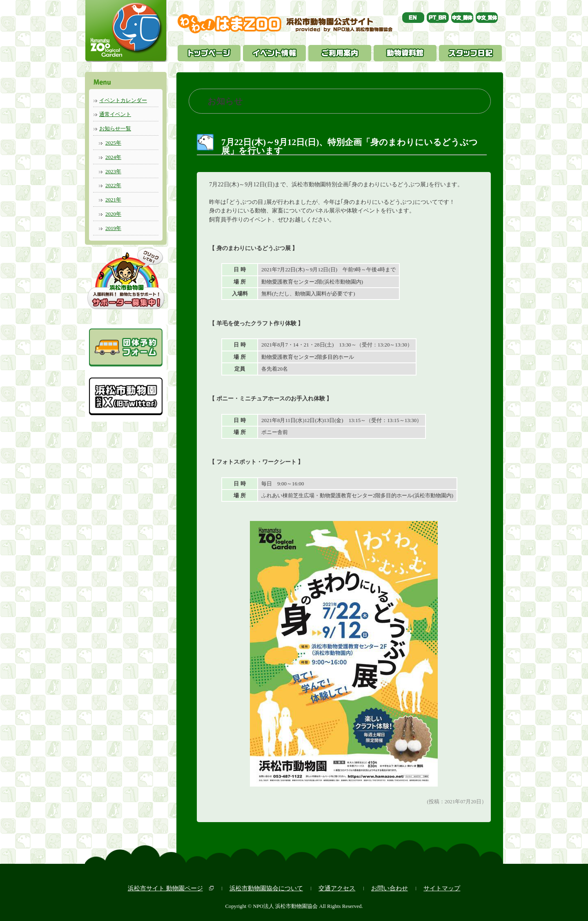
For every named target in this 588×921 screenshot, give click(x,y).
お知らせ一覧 (115, 129)
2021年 (113, 200)
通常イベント (115, 114)
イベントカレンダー (123, 100)
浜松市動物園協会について (266, 888)
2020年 (113, 214)
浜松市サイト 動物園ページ (165, 888)
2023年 (113, 171)
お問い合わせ (390, 888)
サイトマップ (442, 888)
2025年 (113, 143)
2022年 (113, 185)
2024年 (113, 157)
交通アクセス (337, 888)
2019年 (113, 228)
